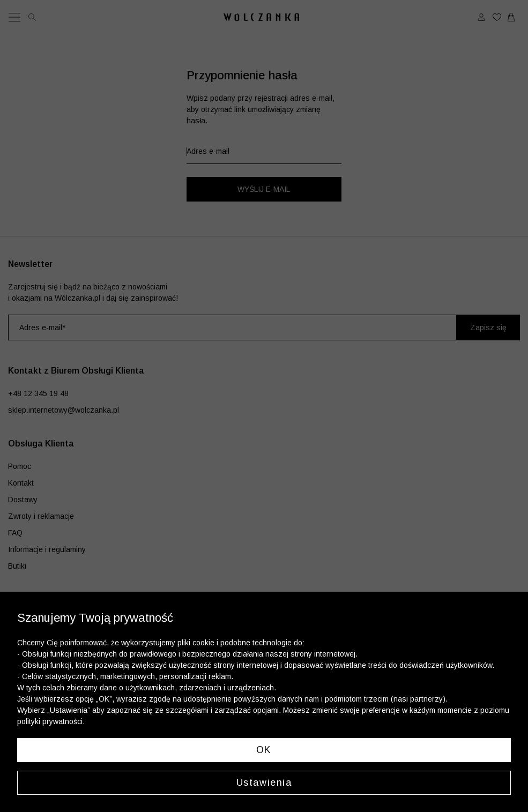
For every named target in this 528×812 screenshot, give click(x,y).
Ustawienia (264, 783)
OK (264, 750)
